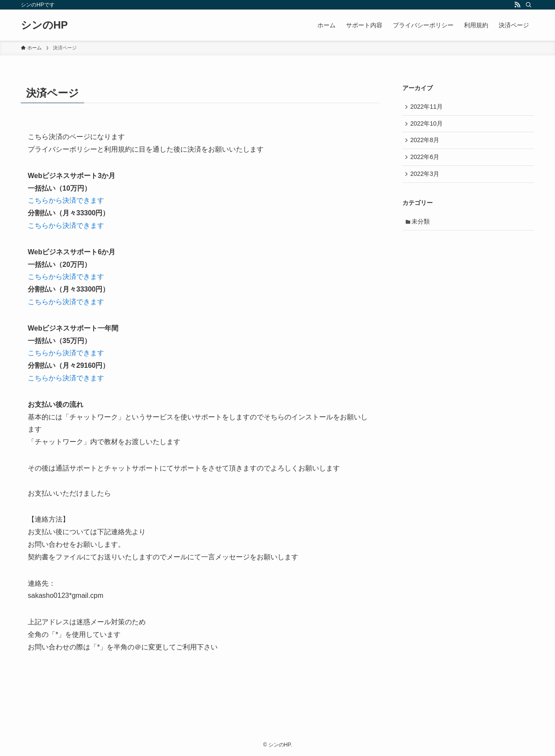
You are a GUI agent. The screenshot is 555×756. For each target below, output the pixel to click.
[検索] (529, 5)
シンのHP (44, 25)
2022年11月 (428, 107)
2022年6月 (426, 161)
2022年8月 (426, 143)
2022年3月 (426, 179)
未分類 (422, 228)
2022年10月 (428, 125)
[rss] (517, 5)
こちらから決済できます (66, 200)
